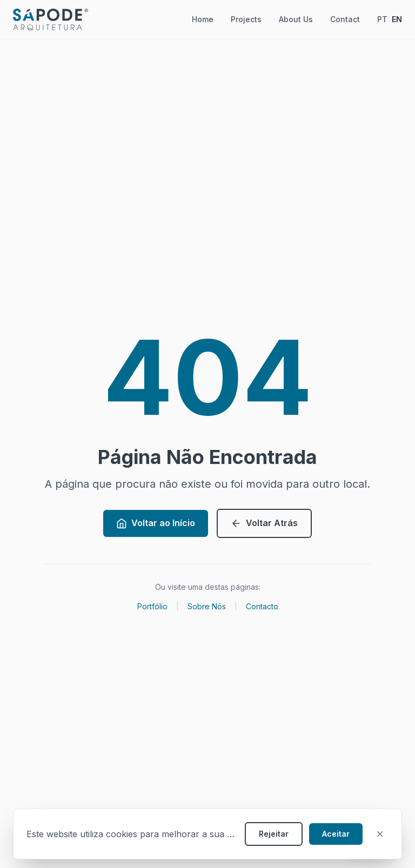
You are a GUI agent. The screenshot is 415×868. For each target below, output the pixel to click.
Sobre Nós (207, 606)
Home (203, 19)
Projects (246, 19)
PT (382, 19)
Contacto (262, 606)
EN (397, 19)
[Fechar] (380, 834)
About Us (296, 19)
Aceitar (336, 834)
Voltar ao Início (156, 523)
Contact (345, 19)
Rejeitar (274, 834)
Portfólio (152, 606)
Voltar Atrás (264, 523)
